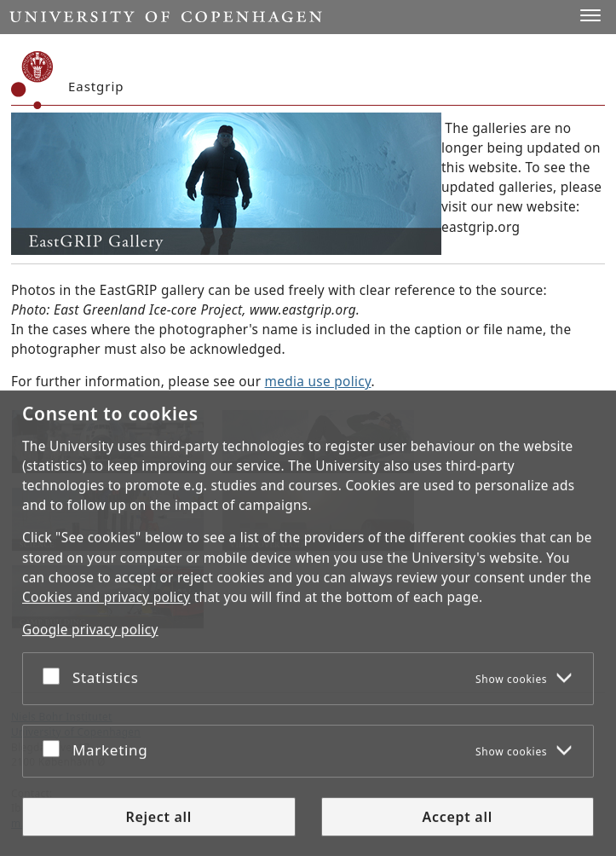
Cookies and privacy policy (106, 597)
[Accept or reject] (55, 675)
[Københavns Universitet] (32, 80)
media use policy (318, 382)
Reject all (158, 817)
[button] (590, 15)
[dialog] (308, 623)
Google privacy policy (90, 630)
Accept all (458, 817)
